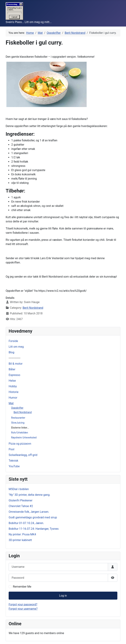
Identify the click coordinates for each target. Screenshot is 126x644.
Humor (13, 398)
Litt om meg (16, 347)
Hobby (13, 386)
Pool (11, 449)
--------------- (14, 358)
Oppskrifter (17, 408)
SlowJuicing (18, 423)
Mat (11, 403)
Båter (12, 369)
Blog (11, 352)
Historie (14, 392)
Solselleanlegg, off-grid (23, 455)
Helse (12, 381)
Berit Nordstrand (23, 412)
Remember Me (22, 587)
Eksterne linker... (20, 428)
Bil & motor (16, 364)
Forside (13, 341)
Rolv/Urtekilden (20, 433)
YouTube (14, 466)
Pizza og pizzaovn (20, 444)
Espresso (14, 375)
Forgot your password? (23, 604)
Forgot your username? (23, 609)
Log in (63, 596)
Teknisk (13, 461)
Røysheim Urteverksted (24, 438)
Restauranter (18, 418)
